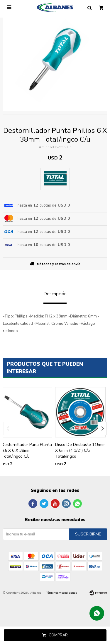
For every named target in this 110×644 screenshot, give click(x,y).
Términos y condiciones (62, 593)
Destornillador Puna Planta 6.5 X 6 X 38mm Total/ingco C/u (27, 450)
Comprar (58, 635)
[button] (102, 429)
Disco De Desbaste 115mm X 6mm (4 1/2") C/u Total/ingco (80, 450)
